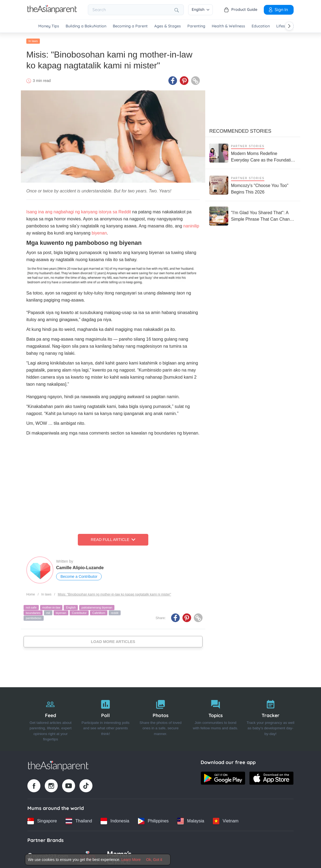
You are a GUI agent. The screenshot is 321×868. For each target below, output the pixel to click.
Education (261, 26)
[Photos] (161, 718)
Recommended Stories (240, 130)
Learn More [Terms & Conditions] (131, 860)
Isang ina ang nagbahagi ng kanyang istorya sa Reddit (79, 211)
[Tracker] (270, 718)
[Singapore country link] (42, 820)
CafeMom (99, 612)
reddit (115, 612)
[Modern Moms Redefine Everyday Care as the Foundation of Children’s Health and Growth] (253, 152)
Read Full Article (113, 538)
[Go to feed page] (52, 12)
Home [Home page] (31, 593)
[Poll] (106, 718)
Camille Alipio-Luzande (80, 567)
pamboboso (34, 617)
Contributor (79, 612)
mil (48, 612)
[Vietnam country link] (226, 820)
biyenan (99, 232)
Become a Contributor (79, 575)
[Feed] (51, 718)
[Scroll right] (289, 26)
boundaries (33, 612)
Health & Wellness (228, 26)
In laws (33, 40)
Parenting (196, 26)
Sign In (278, 9)
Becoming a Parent (130, 26)
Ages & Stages (168, 26)
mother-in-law (51, 606)
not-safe (31, 606)
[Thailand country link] (79, 820)
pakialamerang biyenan (97, 606)
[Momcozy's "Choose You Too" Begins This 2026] (253, 184)
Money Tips (49, 26)
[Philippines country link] (153, 820)
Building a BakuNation (86, 26)
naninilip (191, 225)
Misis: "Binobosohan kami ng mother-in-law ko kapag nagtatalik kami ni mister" (114, 593)
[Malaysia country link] (191, 820)
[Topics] (215, 718)
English (200, 9)
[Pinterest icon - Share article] (184, 80)
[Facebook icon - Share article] (173, 80)
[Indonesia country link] (115, 820)
